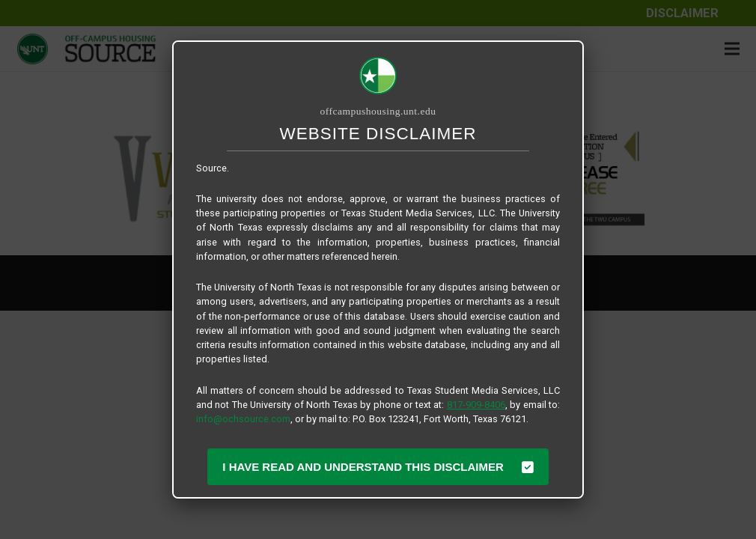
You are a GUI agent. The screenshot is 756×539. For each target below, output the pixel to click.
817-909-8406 (476, 405)
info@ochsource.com (243, 419)
